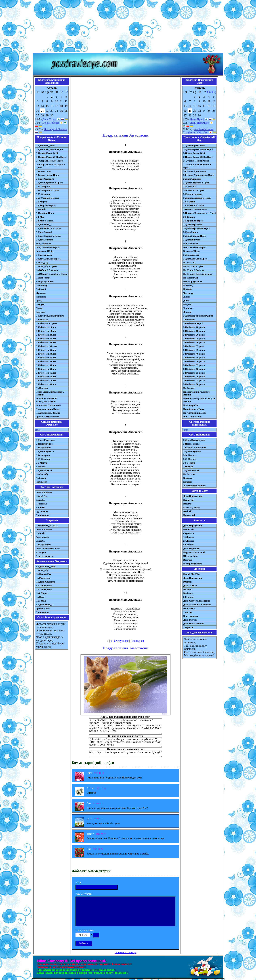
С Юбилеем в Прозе (46, 323)
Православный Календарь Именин (50, 393)
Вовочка (188, 560)
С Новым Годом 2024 (47, 153)
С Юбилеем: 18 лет (46, 331)
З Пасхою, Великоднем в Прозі (199, 213)
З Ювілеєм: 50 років (194, 361)
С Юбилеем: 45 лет (46, 358)
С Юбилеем (42, 320)
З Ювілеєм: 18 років (194, 331)
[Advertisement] (128, 27)
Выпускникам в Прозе (48, 247)
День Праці (197, 119)
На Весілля (189, 262)
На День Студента (45, 582)
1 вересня (188, 627)
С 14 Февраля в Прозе (47, 190)
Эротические (43, 608)
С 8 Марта (41, 202)
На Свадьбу (42, 262)
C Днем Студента (45, 451)
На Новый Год (43, 574)
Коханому (188, 285)
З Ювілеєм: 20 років (194, 335)
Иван (38, 430)
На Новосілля (191, 278)
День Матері (190, 620)
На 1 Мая (41, 601)
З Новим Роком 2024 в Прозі (198, 157)
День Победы (51, 123)
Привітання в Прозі (194, 409)
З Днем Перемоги (192, 224)
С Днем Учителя (45, 240)
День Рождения (44, 492)
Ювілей (187, 511)
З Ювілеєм (189, 320)
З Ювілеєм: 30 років (194, 342)
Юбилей (40, 507)
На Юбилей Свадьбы (47, 270)
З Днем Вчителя (192, 240)
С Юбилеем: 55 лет (46, 365)
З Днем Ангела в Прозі (195, 259)
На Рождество (43, 578)
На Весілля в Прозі (193, 266)
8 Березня (188, 545)
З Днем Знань (190, 232)
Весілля (187, 504)
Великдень (189, 608)
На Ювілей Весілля (194, 270)
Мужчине (41, 293)
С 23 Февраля (43, 194)
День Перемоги (200, 123)
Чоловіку (188, 293)
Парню (39, 308)
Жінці (186, 297)
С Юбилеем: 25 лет (46, 339)
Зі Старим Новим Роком (196, 161)
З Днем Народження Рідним (198, 316)
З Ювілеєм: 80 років (194, 384)
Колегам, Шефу (191, 251)
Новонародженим (193, 281)
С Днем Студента (45, 179)
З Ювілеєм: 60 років (194, 369)
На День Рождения (46, 567)
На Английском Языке (48, 413)
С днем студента (44, 556)
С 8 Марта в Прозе (46, 205)
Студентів (188, 533)
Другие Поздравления (47, 417)
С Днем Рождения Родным (50, 316)
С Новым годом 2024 (47, 526)
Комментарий (84, 894)
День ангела (42, 537)
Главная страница (125, 952)
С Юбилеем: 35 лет (46, 350)
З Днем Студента (192, 179)
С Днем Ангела (44, 255)
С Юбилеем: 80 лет (46, 384)
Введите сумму (85, 930)
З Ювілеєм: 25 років (194, 339)
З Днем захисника (193, 194)
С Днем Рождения (45, 145)
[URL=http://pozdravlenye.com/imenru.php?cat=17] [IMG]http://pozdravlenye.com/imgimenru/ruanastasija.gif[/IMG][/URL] (125, 743)
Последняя (137, 641)
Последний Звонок (55, 129)
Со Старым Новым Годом (49, 161)
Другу (39, 301)
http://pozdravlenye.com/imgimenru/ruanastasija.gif (125, 754)
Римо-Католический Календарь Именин (46, 400)
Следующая (121, 641)
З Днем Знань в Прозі (195, 236)
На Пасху (41, 467)
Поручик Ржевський (194, 552)
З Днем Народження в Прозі (198, 149)
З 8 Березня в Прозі (193, 205)
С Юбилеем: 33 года (46, 346)
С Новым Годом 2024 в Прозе (51, 157)
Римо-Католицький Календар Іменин (199, 400)
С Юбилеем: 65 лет (46, 373)
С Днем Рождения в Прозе (50, 149)
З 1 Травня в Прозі (193, 221)
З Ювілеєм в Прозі (193, 323)
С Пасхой (41, 209)
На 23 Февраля (44, 589)
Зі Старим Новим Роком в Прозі (197, 166)
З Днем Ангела (191, 255)
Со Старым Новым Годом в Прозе (50, 166)
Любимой (41, 289)
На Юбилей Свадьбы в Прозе (51, 274)
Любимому (41, 285)
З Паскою (188, 467)
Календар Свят (191, 405)
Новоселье (41, 504)
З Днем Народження (194, 145)
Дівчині (187, 312)
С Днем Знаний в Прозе (48, 236)
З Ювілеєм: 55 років (194, 365)
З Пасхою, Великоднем (195, 209)
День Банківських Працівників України (198, 131)
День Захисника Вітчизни (197, 605)
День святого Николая (48, 548)
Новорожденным (45, 281)
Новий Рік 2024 (191, 574)
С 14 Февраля (43, 186)
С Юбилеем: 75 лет (46, 380)
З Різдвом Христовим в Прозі (199, 175)
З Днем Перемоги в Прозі (197, 228)
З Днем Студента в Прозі (196, 183)
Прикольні (189, 515)
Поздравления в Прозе (48, 409)
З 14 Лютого (190, 186)
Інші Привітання (192, 417)
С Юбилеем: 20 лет (46, 335)
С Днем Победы (44, 224)
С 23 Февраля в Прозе (47, 198)
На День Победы (45, 605)
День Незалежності (193, 624)
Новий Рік (189, 500)
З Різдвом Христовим (194, 171)
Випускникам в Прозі (195, 247)
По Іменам (189, 388)
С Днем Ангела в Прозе (48, 259)
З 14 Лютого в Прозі (194, 190)
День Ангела (190, 586)
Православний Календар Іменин (196, 393)
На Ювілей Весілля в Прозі (198, 274)
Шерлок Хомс (191, 556)
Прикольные (43, 515)
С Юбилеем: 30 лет (46, 342)
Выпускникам (43, 243)
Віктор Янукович (192, 564)
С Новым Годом (44, 444)
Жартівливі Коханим (194, 486)
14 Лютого (189, 537)
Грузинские (42, 511)
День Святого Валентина (197, 601)
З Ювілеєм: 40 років (194, 354)
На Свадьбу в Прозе (46, 266)
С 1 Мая (40, 217)
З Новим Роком (191, 444)
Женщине (41, 297)
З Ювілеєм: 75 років (194, 380)
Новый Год (41, 496)
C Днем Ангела (44, 470)
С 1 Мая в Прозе (44, 221)
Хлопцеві (188, 308)
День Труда (49, 119)
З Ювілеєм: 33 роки (194, 346)
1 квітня (188, 612)
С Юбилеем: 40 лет (46, 354)
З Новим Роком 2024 (194, 153)
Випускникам (191, 243)
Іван (185, 430)
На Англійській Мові (194, 413)
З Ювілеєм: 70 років (194, 377)
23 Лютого (189, 541)
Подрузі (187, 304)
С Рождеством (43, 171)
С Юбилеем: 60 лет (46, 369)
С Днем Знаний (44, 232)
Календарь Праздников (48, 405)
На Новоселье (43, 278)
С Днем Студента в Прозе (49, 183)
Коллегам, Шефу (45, 251)
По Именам (42, 388)
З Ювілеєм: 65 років (194, 373)
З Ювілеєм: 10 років (194, 327)
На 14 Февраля (44, 586)
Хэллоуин (41, 552)
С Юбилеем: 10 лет (46, 327)
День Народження (193, 496)
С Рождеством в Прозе (48, 175)
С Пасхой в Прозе (45, 213)
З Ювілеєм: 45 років (194, 358)
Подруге (40, 304)
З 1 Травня (189, 217)
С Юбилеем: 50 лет (46, 361)
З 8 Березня (189, 202)
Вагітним (188, 593)
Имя (78, 882)
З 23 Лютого (190, 459)
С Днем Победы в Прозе (48, 228)
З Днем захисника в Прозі (197, 198)
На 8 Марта (42, 593)
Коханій (187, 289)
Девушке (40, 312)
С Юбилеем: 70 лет (46, 377)
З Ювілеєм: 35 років (194, 350)
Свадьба (40, 500)
